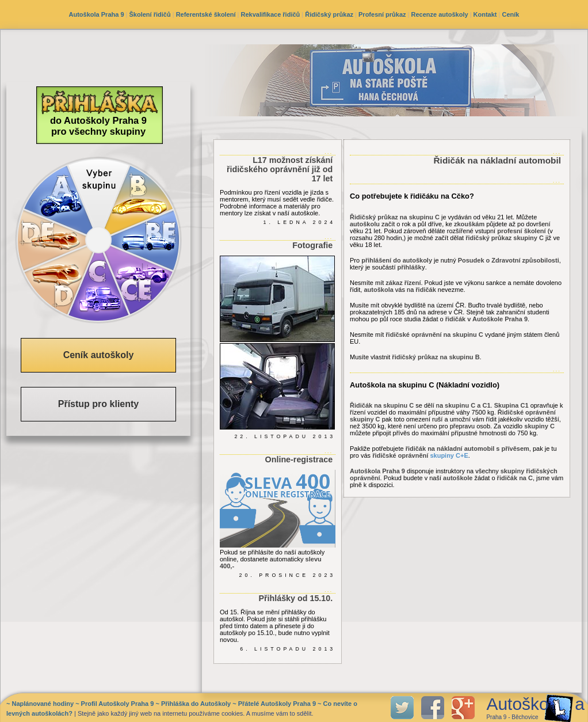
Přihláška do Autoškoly (196, 704)
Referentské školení (206, 14)
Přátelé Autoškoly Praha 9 (277, 704)
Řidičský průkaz (329, 14)
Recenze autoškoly (440, 14)
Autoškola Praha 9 (97, 14)
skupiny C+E (449, 455)
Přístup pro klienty (98, 404)
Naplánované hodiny (43, 704)
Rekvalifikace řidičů (271, 14)
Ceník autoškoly (99, 355)
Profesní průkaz (382, 14)
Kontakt (485, 14)
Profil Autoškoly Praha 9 (118, 704)
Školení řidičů (150, 14)
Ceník (511, 14)
